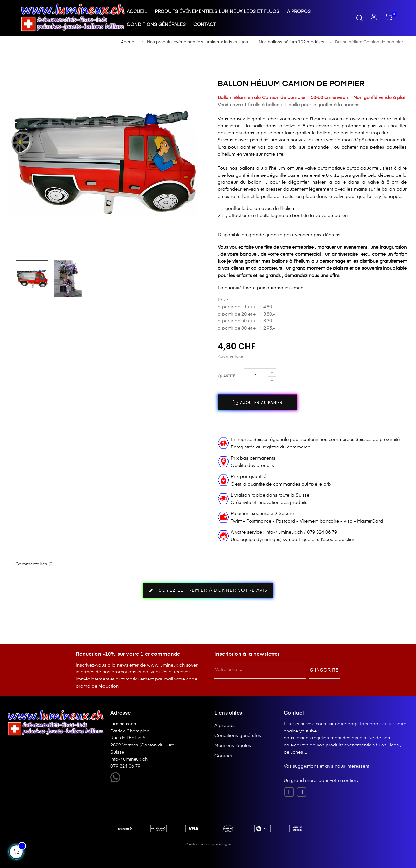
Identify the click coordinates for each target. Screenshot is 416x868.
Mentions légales (233, 746)
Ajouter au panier (258, 402)
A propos (225, 726)
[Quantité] (256, 376)
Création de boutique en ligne (208, 844)
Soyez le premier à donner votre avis (208, 590)
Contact (223, 756)
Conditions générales (238, 736)
